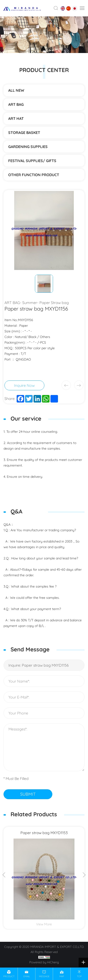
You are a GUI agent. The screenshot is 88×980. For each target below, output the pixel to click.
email (27, 976)
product (9, 976)
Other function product (34, 175)
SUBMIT (28, 794)
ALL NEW (16, 90)
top (79, 976)
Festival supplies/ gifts (32, 161)
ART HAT (16, 118)
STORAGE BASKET (24, 133)
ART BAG (16, 104)
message (44, 976)
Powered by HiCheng (44, 962)
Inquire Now (24, 385)
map (62, 976)
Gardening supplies (28, 147)
